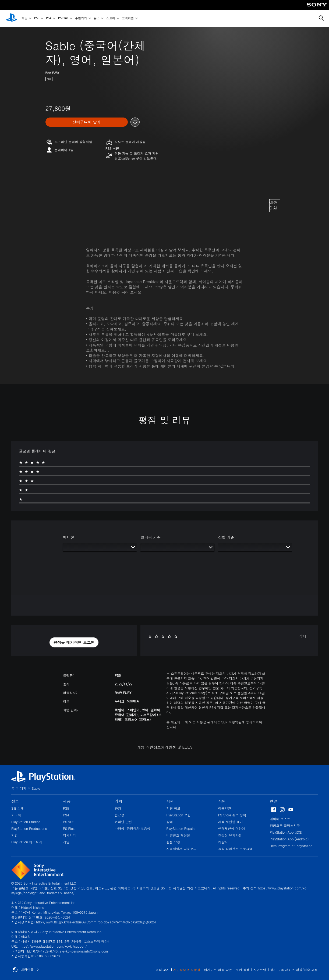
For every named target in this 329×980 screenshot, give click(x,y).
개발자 (223, 842)
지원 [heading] (170, 801)
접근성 (119, 815)
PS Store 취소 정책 (232, 815)
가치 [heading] (118, 801)
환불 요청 (174, 842)
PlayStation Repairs (181, 828)
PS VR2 (69, 822)
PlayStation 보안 (179, 815)
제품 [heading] (67, 801)
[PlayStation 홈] (12, 18)
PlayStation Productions (29, 828)
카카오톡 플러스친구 (285, 825)
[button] (74, 643)
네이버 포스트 (280, 819)
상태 (170, 822)
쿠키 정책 (243, 970)
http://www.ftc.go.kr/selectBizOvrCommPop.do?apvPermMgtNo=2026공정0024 (96, 922)
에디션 (69, 537)
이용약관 (225, 808)
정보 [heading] (15, 801)
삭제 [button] (303, 636)
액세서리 (69, 835)
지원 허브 (174, 808)
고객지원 (128, 18)
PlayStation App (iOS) (286, 832)
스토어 (111, 18)
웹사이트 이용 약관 (218, 970)
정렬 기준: (227, 537)
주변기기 (81, 18)
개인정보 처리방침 (187, 970)
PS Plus (63, 18)
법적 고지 (162, 970)
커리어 (16, 815)
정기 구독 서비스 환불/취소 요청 (294, 970)
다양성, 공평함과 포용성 (132, 828)
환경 (118, 808)
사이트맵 (260, 970)
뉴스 (97, 18)
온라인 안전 (123, 822)
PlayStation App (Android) (289, 839)
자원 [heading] (222, 801)
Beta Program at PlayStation (291, 846)
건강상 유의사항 (230, 835)
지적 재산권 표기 (231, 822)
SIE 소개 (17, 808)
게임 (24, 18)
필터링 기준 (151, 537)
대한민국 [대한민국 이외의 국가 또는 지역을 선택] (26, 970)
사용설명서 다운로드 (182, 849)
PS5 (37, 18)
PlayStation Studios (26, 822)
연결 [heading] (274, 801)
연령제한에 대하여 (232, 828)
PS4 (49, 18)
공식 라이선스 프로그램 (235, 849)
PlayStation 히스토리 (27, 842)
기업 (15, 835)
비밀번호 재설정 (178, 835)
